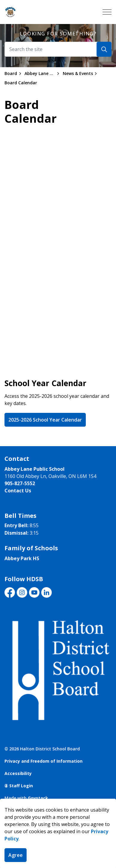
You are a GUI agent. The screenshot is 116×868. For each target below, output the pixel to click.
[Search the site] (58, 49)
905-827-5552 (20, 483)
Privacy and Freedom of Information (43, 761)
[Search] (104, 49)
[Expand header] (107, 12)
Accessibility (18, 773)
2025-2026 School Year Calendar (45, 420)
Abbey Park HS (22, 558)
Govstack (38, 798)
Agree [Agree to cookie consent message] (16, 855)
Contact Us (18, 491)
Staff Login (19, 786)
